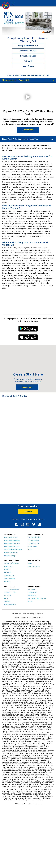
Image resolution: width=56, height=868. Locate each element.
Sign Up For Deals (34, 566)
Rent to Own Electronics (12, 546)
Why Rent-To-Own (10, 592)
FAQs (30, 550)
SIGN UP (28, 511)
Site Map (7, 601)
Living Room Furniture (28, 46)
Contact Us (8, 595)
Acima (30, 601)
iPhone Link (28, 338)
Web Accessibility (29, 614)
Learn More (28, 130)
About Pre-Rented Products (13, 550)
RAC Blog (7, 582)
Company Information (11, 563)
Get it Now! (32, 589)
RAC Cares (8, 572)
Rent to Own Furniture (11, 537)
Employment (8, 566)
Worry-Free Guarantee (12, 589)
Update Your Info (34, 543)
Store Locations (9, 575)
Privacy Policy (16, 614)
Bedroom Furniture (28, 51)
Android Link (28, 330)
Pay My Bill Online (10, 605)
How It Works (32, 546)
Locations (16, 519)
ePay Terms (40, 614)
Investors (7, 569)
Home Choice (32, 592)
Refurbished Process (11, 553)
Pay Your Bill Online (34, 537)
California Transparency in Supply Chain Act (28, 617)
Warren (29, 519)
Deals (30, 563)
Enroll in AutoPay (33, 540)
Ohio (23, 519)
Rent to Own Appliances (12, 540)
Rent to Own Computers (12, 543)
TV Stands (28, 61)
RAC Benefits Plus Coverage (37, 598)
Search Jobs (27, 387)
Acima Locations (10, 579)
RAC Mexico (32, 595)
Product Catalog (10, 556)
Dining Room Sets (28, 56)
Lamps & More (28, 66)
